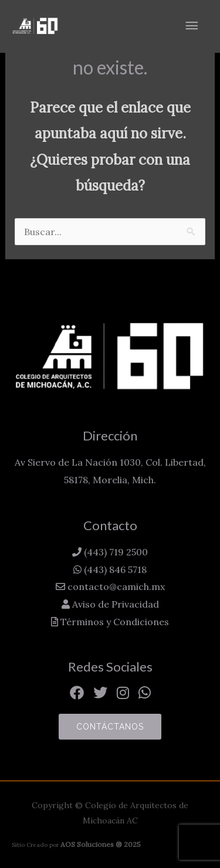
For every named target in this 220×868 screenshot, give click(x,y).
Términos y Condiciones (114, 622)
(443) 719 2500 (115, 552)
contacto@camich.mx (115, 586)
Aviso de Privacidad (114, 604)
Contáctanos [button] (110, 727)
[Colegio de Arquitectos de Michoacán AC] (35, 26)
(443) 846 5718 (114, 569)
